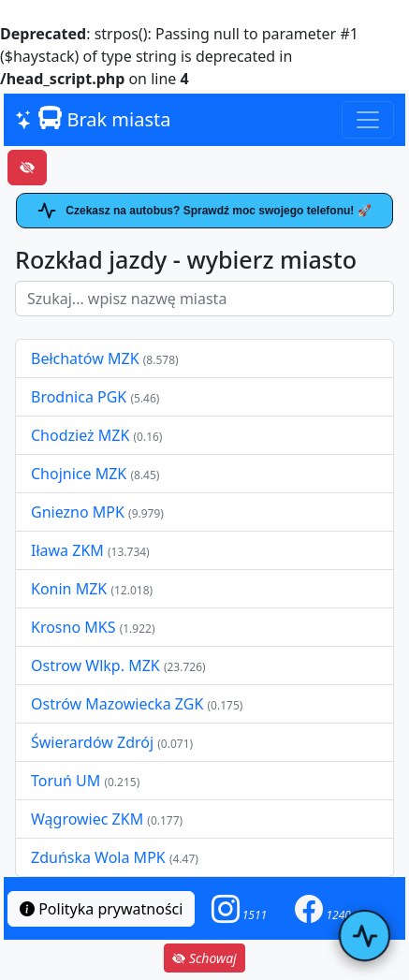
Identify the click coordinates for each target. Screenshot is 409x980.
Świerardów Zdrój (92, 742)
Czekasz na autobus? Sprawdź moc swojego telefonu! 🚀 (204, 211)
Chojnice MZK (80, 474)
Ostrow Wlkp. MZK (97, 666)
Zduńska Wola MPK (98, 857)
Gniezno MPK (80, 512)
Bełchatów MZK (85, 358)
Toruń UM (66, 781)
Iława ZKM (67, 550)
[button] (240, 908)
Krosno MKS (75, 627)
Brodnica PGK (80, 397)
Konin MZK (69, 589)
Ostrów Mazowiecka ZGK (119, 704)
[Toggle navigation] (368, 120)
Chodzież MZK (80, 435)
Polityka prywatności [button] (101, 909)
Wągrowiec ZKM (89, 819)
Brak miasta (93, 119)
